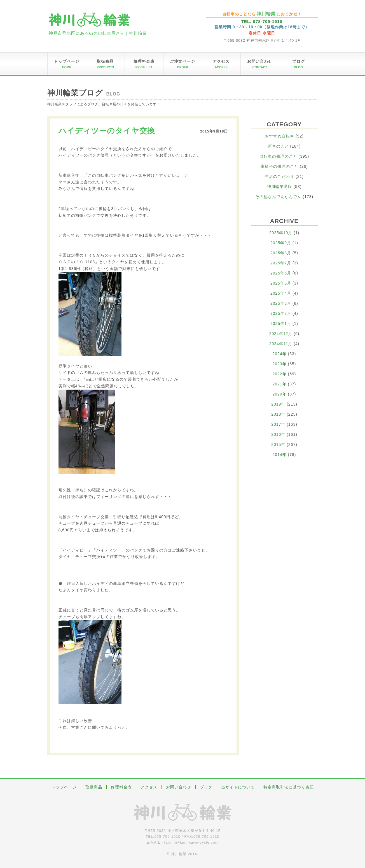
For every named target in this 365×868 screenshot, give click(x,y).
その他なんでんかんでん (278, 197)
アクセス (149, 787)
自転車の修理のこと (278, 156)
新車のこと (278, 146)
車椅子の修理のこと (279, 166)
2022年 (280, 374)
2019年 (278, 404)
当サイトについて (238, 787)
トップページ (64, 787)
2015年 (278, 445)
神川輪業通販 (280, 187)
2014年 (280, 455)
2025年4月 (281, 293)
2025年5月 (281, 283)
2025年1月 (281, 324)
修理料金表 (121, 787)
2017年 (278, 424)
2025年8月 (281, 253)
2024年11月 (281, 344)
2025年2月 (281, 313)
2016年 (278, 434)
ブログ (206, 787)
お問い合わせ (179, 787)
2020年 (280, 394)
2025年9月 (281, 243)
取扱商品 (94, 787)
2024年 (280, 354)
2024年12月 (281, 334)
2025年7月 (281, 263)
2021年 (280, 384)
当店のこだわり (279, 176)
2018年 (278, 414)
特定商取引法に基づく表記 (289, 787)
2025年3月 (281, 303)
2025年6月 (281, 273)
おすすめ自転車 (279, 136)
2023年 (280, 364)
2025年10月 (281, 233)
